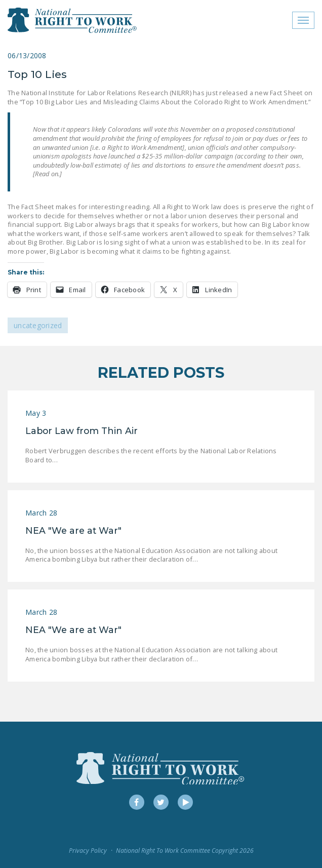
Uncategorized (38, 325)
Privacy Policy (88, 851)
